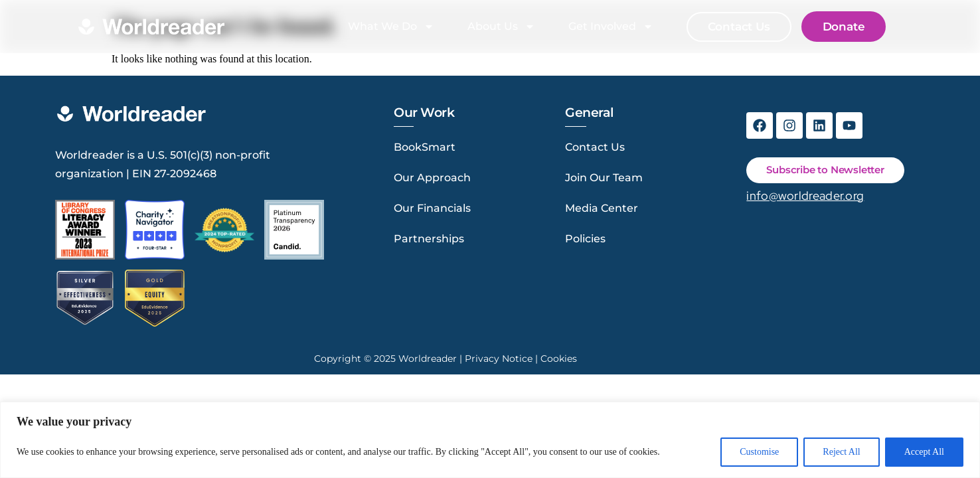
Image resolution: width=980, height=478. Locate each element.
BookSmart (425, 147)
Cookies (559, 358)
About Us (501, 27)
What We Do (391, 27)
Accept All (924, 452)
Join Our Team (604, 178)
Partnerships (429, 239)
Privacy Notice (499, 358)
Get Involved (611, 27)
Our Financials (432, 208)
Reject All (841, 452)
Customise (759, 452)
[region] (490, 440)
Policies (585, 239)
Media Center (602, 208)
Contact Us (595, 147)
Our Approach (432, 178)
